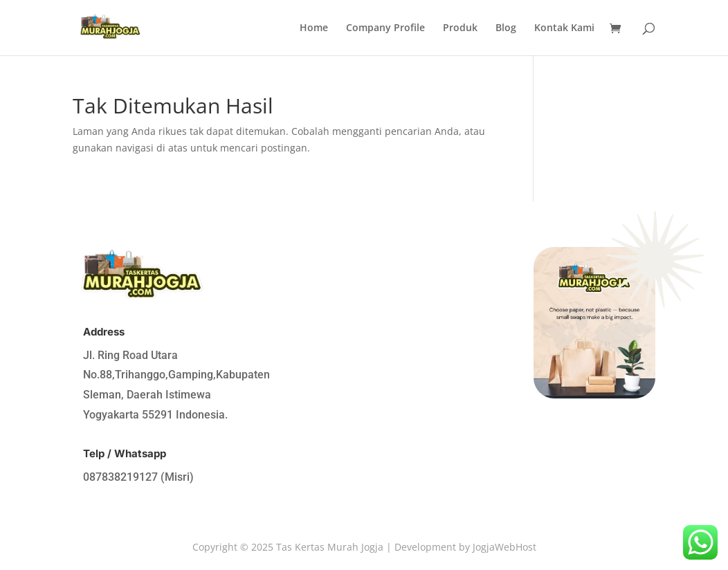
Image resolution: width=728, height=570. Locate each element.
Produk (460, 28)
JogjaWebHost (504, 547)
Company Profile (385, 28)
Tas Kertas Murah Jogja (330, 547)
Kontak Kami (564, 28)
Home (314, 28)
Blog (506, 28)
